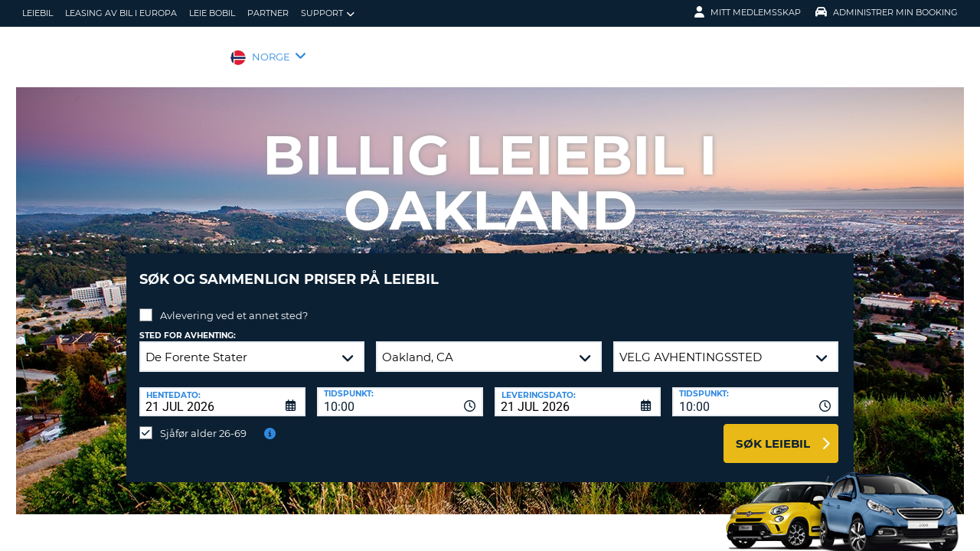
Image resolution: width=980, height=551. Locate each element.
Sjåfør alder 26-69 (203, 422)
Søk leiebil (773, 432)
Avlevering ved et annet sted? (234, 304)
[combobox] (400, 390)
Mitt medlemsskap (748, 12)
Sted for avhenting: (188, 324)
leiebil (38, 13)
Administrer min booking (887, 12)
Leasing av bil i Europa (121, 13)
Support (328, 13)
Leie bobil (212, 13)
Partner (268, 13)
